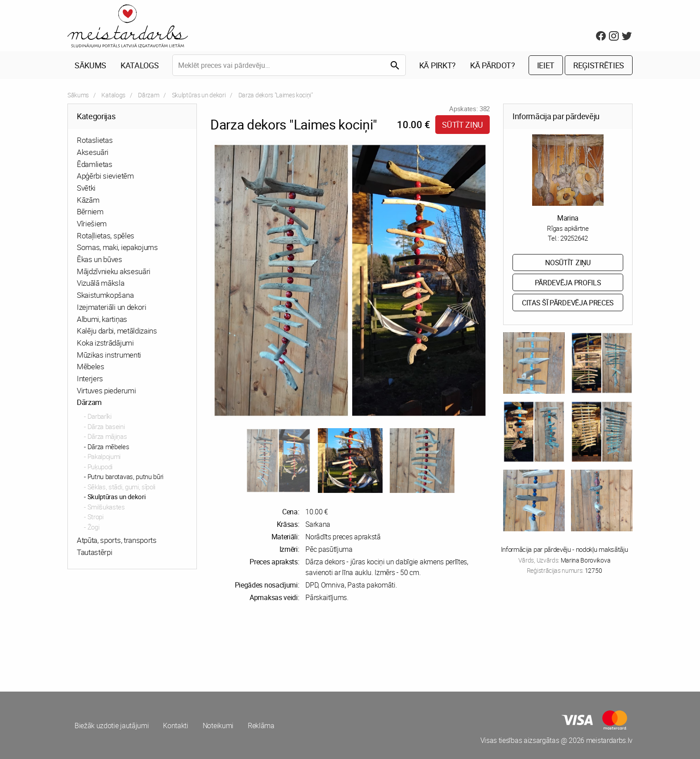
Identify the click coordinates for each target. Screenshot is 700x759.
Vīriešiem (92, 223)
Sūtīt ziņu (462, 125)
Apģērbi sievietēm (105, 176)
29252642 (574, 238)
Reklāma (261, 726)
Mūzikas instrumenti (109, 355)
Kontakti (175, 726)
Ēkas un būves (100, 259)
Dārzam (148, 95)
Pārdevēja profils (568, 283)
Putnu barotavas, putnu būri (125, 476)
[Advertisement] (207, 647)
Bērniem (90, 211)
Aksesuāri (93, 152)
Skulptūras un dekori (199, 95)
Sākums (90, 65)
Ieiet (546, 65)
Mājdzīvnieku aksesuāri (114, 271)
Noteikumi (218, 726)
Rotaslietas (95, 140)
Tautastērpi (94, 552)
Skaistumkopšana (105, 295)
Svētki (86, 188)
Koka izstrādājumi (105, 343)
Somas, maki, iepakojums (117, 247)
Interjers (90, 378)
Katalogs (140, 65)
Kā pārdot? (493, 65)
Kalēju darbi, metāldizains (117, 331)
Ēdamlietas (95, 164)
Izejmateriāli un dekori (112, 307)
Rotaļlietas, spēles (106, 236)
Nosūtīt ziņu (568, 263)
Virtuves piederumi (106, 390)
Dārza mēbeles (108, 446)
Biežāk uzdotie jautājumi (112, 726)
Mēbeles (91, 366)
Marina (568, 218)
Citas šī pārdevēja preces (568, 303)
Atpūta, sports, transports (117, 540)
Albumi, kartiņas (102, 319)
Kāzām (88, 200)
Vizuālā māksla (101, 283)
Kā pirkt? (437, 65)
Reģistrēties (599, 65)
